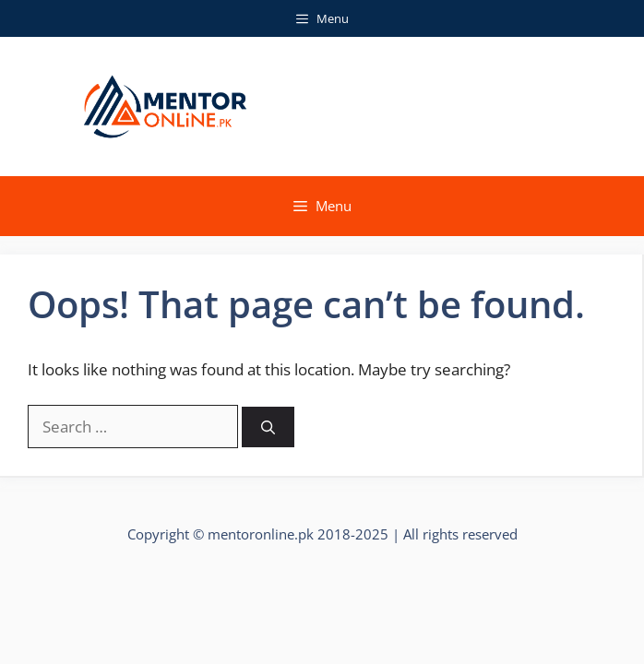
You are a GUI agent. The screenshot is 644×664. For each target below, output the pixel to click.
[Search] (268, 427)
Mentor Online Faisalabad (417, 106)
